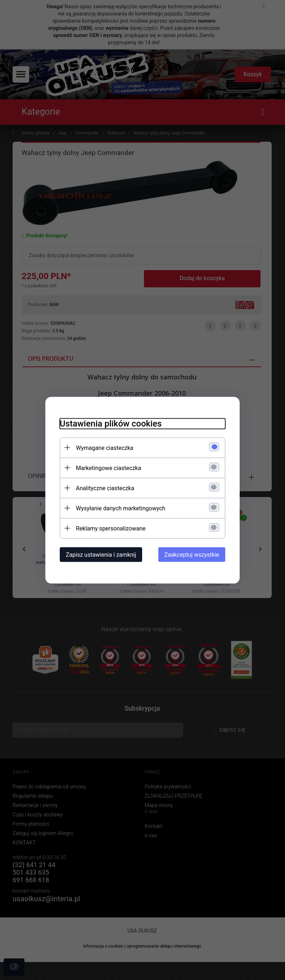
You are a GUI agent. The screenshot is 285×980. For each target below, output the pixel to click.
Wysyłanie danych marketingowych (121, 508)
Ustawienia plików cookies (111, 423)
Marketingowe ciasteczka (108, 468)
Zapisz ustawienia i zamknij (101, 554)
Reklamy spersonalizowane (111, 528)
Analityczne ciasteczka (105, 488)
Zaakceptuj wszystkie (192, 554)
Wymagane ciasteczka (105, 448)
